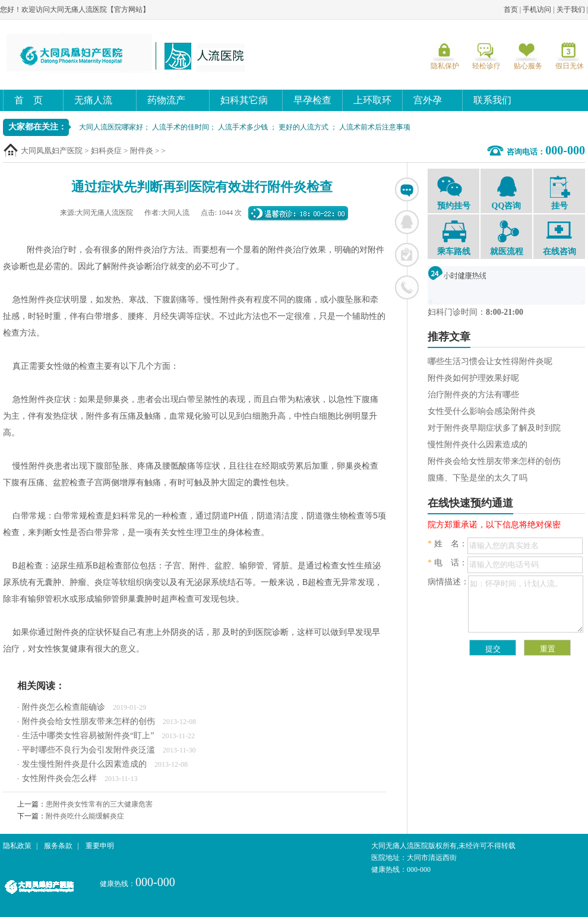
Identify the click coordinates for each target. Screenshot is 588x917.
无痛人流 (93, 100)
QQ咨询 (506, 192)
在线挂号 (407, 255)
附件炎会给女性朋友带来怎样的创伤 (88, 721)
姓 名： (448, 544)
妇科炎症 (106, 151)
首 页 (29, 100)
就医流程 (506, 238)
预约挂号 (453, 192)
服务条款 (58, 846)
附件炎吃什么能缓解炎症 (85, 816)
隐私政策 (17, 846)
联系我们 (492, 100)
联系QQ (407, 222)
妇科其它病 (244, 100)
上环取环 (372, 100)
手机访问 (537, 10)
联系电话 (407, 287)
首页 (511, 10)
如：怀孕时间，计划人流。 (526, 604)
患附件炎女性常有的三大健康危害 (99, 804)
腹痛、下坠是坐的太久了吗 (478, 478)
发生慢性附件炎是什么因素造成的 (84, 764)
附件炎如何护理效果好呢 (473, 378)
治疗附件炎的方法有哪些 (473, 395)
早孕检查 (312, 100)
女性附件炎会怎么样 (59, 778)
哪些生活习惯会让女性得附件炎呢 (490, 361)
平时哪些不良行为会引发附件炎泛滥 (88, 750)
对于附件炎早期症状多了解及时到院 (494, 428)
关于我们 (571, 10)
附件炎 (142, 151)
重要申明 (100, 846)
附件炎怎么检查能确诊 (64, 707)
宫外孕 (428, 100)
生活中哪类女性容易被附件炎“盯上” (88, 736)
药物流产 (166, 100)
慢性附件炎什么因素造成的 (478, 445)
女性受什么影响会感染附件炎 (482, 411)
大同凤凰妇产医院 (52, 151)
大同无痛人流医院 (128, 53)
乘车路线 (453, 238)
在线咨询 (407, 189)
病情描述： (448, 582)
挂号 (559, 193)
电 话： (448, 563)
